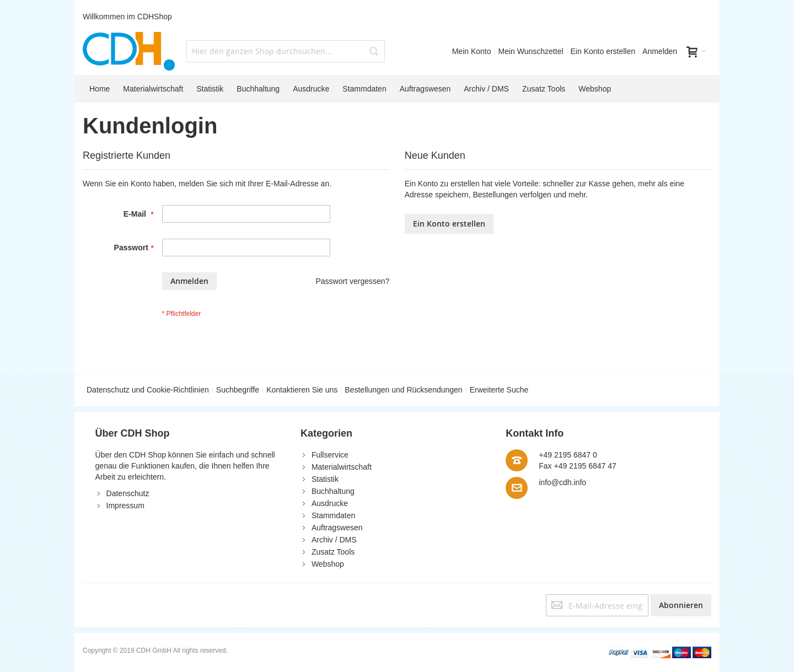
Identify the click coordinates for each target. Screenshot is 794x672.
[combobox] (286, 51)
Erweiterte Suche (499, 390)
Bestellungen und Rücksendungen (403, 390)
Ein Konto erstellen (603, 51)
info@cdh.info (562, 482)
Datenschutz (128, 493)
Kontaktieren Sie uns (302, 390)
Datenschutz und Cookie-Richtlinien (148, 390)
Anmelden (660, 51)
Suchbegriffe (238, 390)
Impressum (125, 506)
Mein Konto (472, 51)
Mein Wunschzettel (531, 51)
